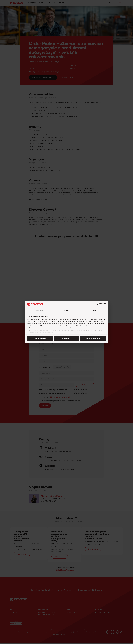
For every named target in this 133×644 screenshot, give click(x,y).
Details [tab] (66, 310)
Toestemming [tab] (39, 310)
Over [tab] (94, 310)
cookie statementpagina (67, 330)
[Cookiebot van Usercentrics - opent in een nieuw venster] (98, 304)
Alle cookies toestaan (40, 338)
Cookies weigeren (92, 338)
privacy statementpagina (42, 330)
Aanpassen (66, 338)
